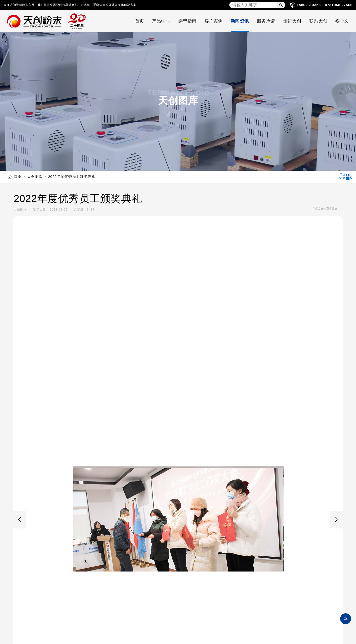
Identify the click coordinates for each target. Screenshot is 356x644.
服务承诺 (266, 21)
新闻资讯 (240, 21)
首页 (140, 21)
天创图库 (35, 177)
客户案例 (214, 21)
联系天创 (318, 21)
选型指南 (187, 21)
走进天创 (292, 21)
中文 (342, 21)
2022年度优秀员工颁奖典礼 (71, 177)
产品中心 (161, 21)
